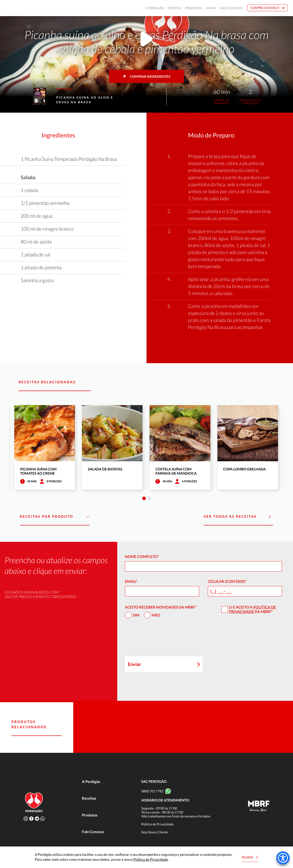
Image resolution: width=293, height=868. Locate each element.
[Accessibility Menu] (283, 858)
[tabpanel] (45, 447)
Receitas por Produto (55, 517)
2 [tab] (149, 498)
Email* (131, 582)
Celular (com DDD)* (227, 582)
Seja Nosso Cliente (155, 832)
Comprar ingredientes (147, 76)
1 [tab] (144, 498)
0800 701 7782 (152, 791)
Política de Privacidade (253, 609)
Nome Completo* (142, 557)
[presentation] (161, 639)
